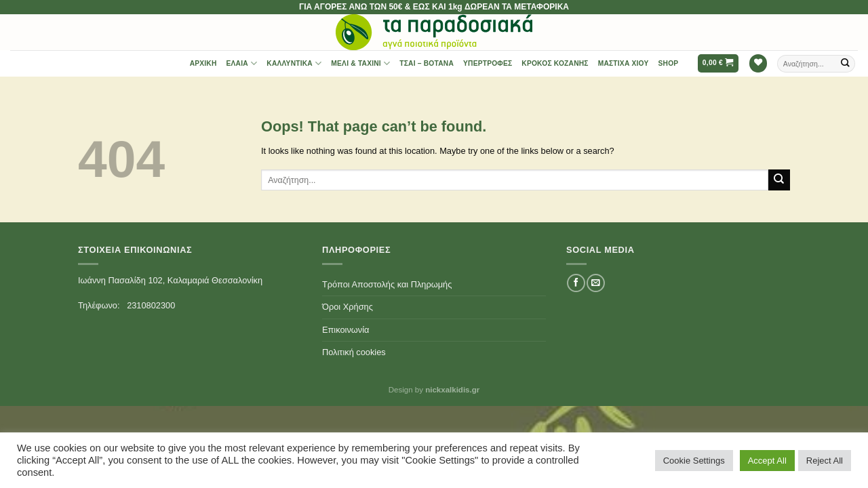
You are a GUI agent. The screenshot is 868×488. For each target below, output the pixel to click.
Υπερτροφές (488, 63)
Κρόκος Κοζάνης (555, 63)
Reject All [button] (825, 461)
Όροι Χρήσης (348, 307)
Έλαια (242, 63)
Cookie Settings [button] (694, 461)
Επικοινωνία (346, 330)
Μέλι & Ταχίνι (360, 63)
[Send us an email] (595, 283)
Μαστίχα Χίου (624, 63)
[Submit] (846, 63)
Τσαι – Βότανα (427, 63)
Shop (669, 63)
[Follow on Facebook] (576, 283)
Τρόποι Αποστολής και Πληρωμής (387, 284)
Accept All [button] (767, 461)
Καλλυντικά (294, 63)
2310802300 (151, 305)
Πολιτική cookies (354, 352)
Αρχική (203, 63)
